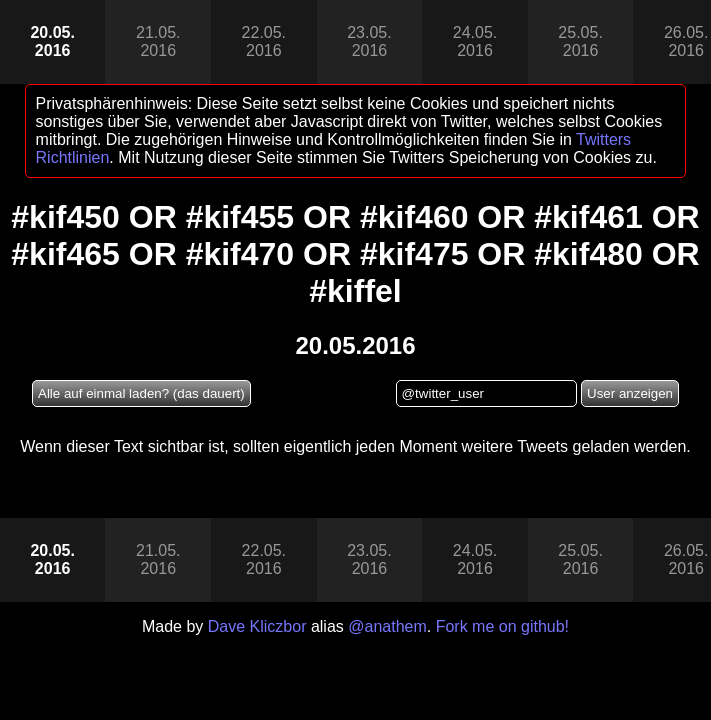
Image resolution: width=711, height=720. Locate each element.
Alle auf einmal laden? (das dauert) (141, 393)
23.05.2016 (369, 41)
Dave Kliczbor (257, 626)
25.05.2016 (580, 41)
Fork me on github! (502, 626)
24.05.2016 (475, 41)
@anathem (387, 626)
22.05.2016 (264, 41)
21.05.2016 (158, 41)
